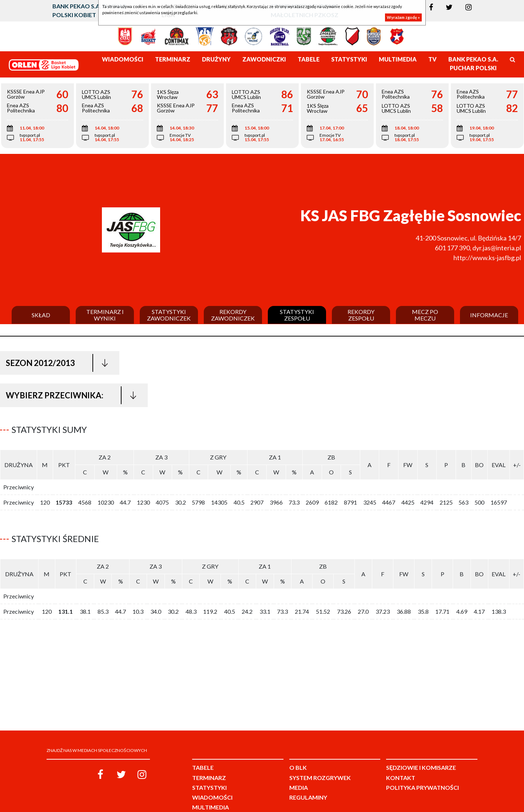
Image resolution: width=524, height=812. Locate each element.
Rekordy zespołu (361, 315)
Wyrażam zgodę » (403, 17)
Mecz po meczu (425, 315)
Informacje (489, 315)
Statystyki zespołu (297, 315)
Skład (41, 315)
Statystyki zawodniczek (169, 315)
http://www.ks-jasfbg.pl (487, 258)
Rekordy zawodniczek (233, 315)
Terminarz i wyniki (105, 315)
